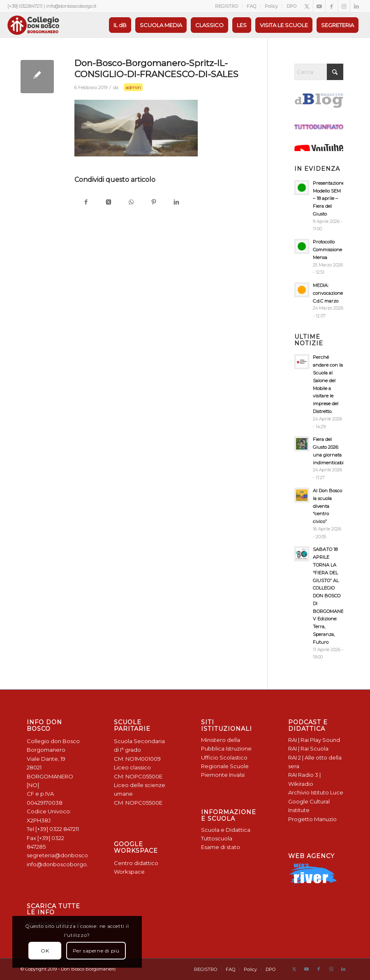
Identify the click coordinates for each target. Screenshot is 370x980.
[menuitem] (227, 6)
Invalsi (237, 775)
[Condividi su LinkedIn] (176, 203)
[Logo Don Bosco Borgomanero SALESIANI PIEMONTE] (33, 25)
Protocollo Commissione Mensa (327, 250)
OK (45, 951)
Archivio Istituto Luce (316, 792)
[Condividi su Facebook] (86, 203)
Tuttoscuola (217, 838)
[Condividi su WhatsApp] (131, 203)
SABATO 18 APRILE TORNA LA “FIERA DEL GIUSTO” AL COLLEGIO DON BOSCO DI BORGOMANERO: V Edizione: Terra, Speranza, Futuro (332, 596)
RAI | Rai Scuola (308, 748)
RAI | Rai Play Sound (314, 740)
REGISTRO (227, 6)
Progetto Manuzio (312, 819)
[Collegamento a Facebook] (332, 6)
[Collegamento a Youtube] (319, 6)
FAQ (251, 6)
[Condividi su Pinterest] (154, 203)
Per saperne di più (96, 951)
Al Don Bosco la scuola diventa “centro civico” (327, 506)
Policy (271, 6)
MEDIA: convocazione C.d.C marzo (328, 293)
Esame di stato (221, 847)
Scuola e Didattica (226, 830)
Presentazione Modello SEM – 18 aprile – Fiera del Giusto (329, 199)
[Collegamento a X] (307, 6)
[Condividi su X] (108, 203)
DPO (291, 6)
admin (133, 87)
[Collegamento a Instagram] (344, 6)
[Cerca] (319, 72)
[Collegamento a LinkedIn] (356, 6)
